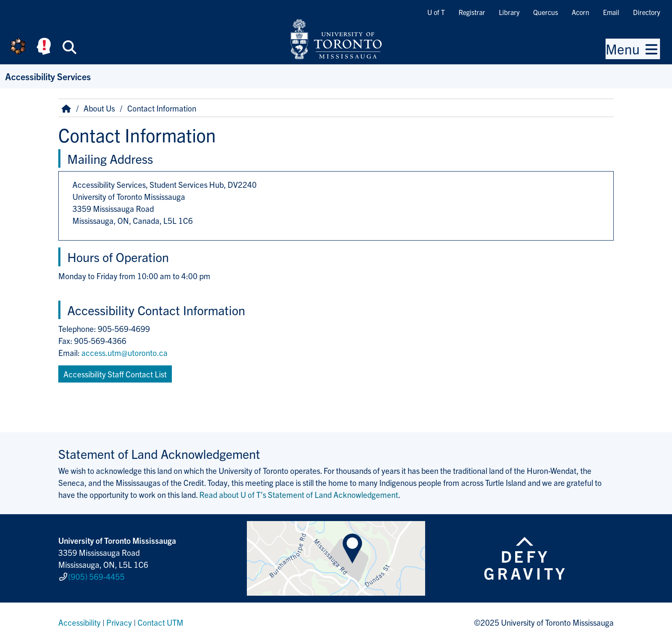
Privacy (119, 622)
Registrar (472, 12)
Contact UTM (160, 622)
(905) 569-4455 (96, 576)
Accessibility (79, 622)
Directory (646, 12)
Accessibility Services (48, 76)
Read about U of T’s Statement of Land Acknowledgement (299, 494)
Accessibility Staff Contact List (115, 374)
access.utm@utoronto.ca (124, 353)
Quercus (546, 12)
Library (509, 12)
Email (611, 12)
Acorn (580, 12)
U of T (436, 12)
